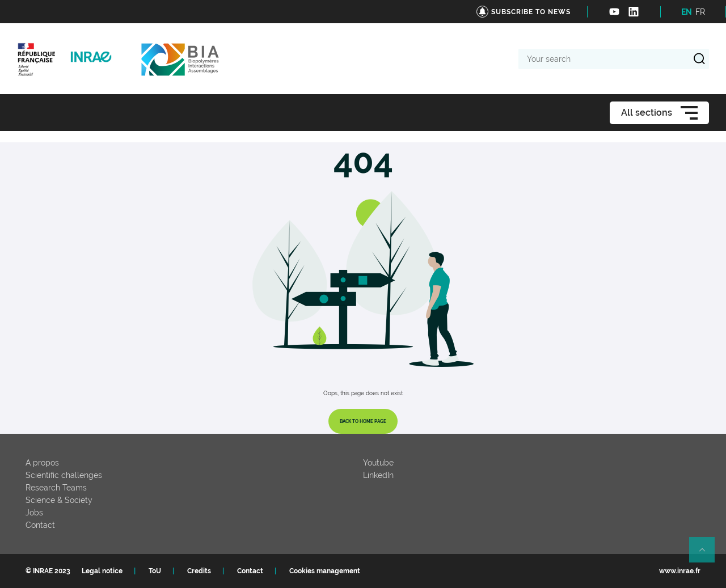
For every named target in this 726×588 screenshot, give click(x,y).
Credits (199, 571)
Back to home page (363, 421)
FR (700, 12)
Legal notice (102, 571)
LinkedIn (378, 475)
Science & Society (59, 500)
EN (687, 12)
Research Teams (56, 488)
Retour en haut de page (707, 555)
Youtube (378, 463)
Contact (40, 525)
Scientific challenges (64, 475)
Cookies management (325, 571)
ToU (155, 571)
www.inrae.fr (680, 571)
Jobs (34, 513)
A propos (42, 463)
